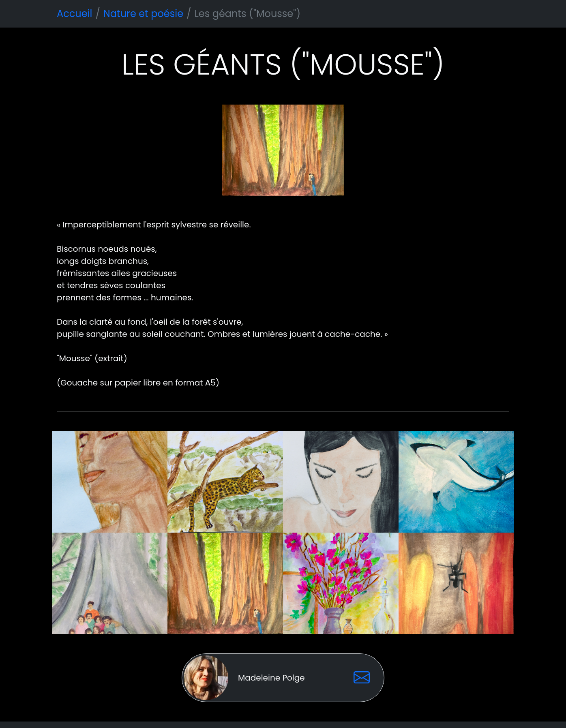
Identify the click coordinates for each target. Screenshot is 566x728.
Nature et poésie (143, 14)
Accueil (74, 14)
